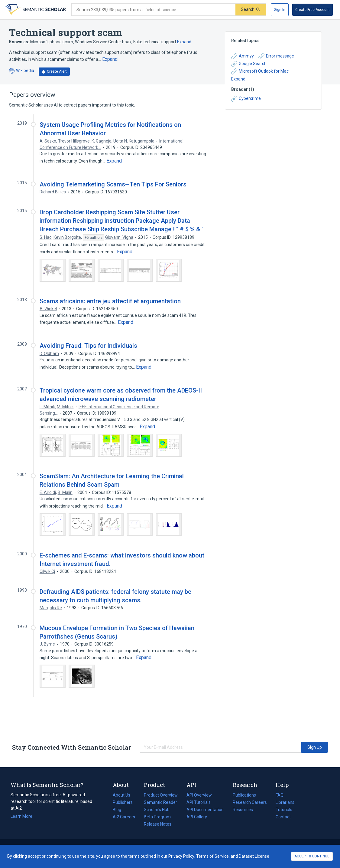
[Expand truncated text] (110, 59)
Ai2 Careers (124, 817)
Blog (119, 810)
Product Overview (161, 795)
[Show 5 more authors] (94, 238)
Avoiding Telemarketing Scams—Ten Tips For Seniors (113, 184)
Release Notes (158, 824)
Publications (244, 795)
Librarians (285, 802)
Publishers (123, 802)
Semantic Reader (160, 802)
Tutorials (284, 810)
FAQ (280, 795)
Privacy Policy (181, 856)
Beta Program (157, 817)
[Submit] (251, 10)
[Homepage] (35, 10)
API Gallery (197, 817)
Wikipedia (22, 71)
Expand (184, 42)
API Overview (199, 795)
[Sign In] (280, 10)
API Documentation (205, 810)
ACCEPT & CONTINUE (312, 856)
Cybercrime (246, 99)
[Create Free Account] (312, 10)
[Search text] (154, 10)
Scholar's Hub (157, 810)
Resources (243, 810)
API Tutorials (199, 802)
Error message (276, 56)
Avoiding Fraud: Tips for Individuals (88, 346)
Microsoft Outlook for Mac (260, 71)
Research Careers (250, 802)
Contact (283, 817)
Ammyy (243, 56)
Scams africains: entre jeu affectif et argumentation (110, 301)
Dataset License (254, 856)
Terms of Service (212, 856)
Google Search (249, 64)
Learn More (21, 816)
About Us (121, 795)
